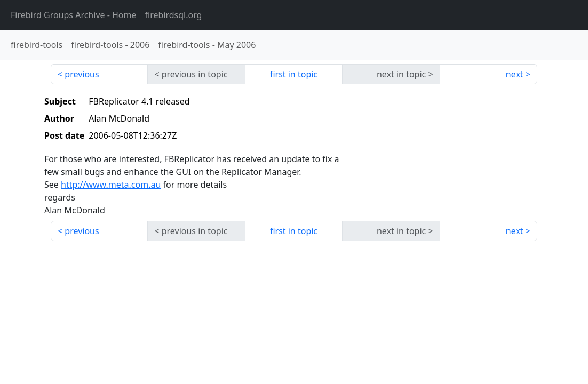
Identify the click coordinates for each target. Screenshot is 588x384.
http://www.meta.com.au (111, 185)
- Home (74, 15)
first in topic (294, 74)
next (515, 74)
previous (82, 74)
